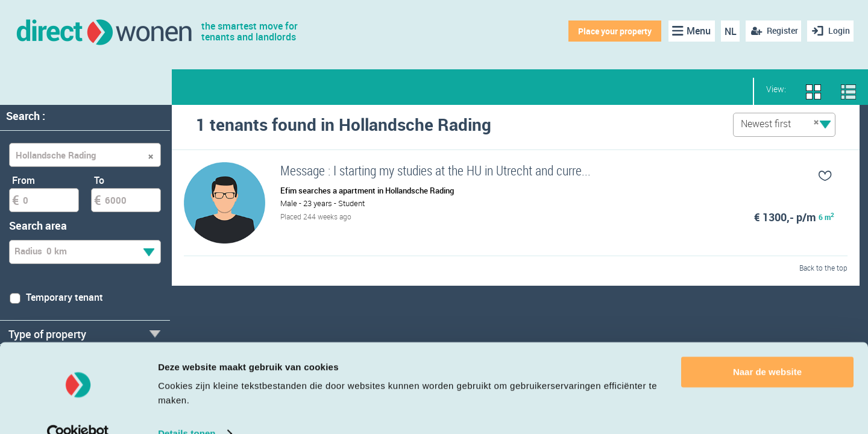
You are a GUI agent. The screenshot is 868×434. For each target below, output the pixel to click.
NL (727, 31)
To (99, 180)
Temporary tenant (56, 297)
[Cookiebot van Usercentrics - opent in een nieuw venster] (78, 410)
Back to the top (823, 274)
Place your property (612, 31)
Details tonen (187, 410)
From (24, 180)
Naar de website (767, 349)
